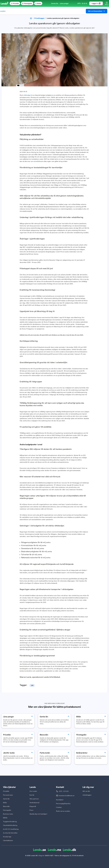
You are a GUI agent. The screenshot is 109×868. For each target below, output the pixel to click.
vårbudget (27, 95)
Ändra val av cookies (63, 811)
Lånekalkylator (8, 840)
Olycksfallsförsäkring (10, 825)
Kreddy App (7, 837)
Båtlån (5, 818)
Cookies (59, 807)
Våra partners (34, 799)
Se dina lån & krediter (10, 833)
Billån (5, 803)
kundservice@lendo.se (67, 796)
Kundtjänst (60, 800)
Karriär (32, 795)
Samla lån (6, 799)
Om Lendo (33, 791)
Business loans (8, 814)
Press (31, 810)
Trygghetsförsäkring (10, 821)
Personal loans (8, 795)
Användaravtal (34, 803)
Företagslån (7, 810)
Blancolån (6, 806)
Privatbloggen (39, 18)
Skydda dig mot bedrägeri (38, 814)
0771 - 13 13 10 (64, 791)
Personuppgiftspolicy (63, 803)
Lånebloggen (87, 795)
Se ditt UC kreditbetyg (11, 829)
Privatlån (6, 791)
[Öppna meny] (107, 3)
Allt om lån (86, 791)
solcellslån (37, 161)
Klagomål (33, 806)
